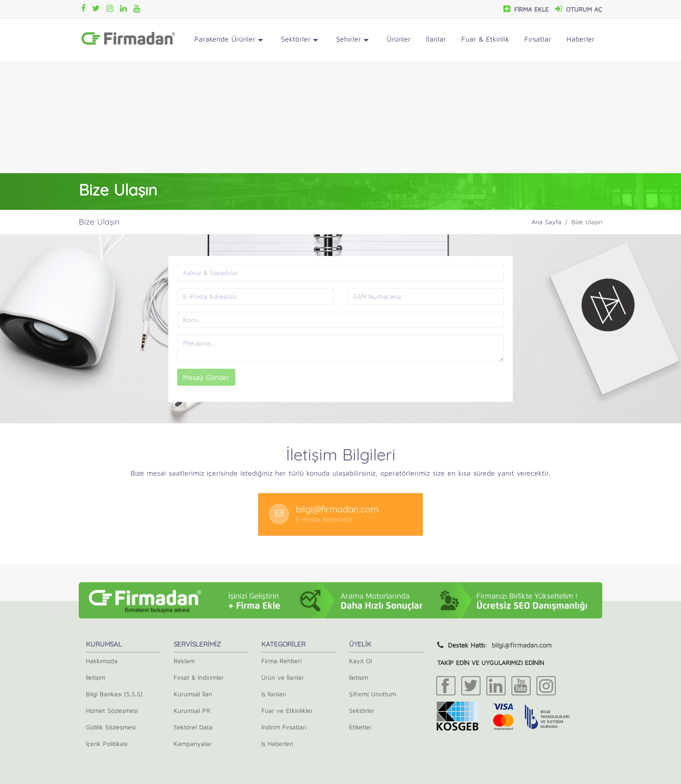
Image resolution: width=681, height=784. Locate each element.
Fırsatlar (538, 39)
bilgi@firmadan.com (522, 645)
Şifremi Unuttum (372, 694)
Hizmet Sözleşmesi (112, 710)
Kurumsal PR (192, 710)
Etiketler (360, 727)
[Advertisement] (340, 117)
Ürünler (399, 39)
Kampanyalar (193, 744)
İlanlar (436, 39)
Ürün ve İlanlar (283, 677)
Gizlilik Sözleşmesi (111, 727)
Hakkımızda (102, 661)
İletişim (96, 677)
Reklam (184, 661)
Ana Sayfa (547, 222)
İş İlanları (274, 694)
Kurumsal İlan (193, 694)
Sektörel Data (193, 727)
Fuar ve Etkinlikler (287, 710)
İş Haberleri (277, 744)
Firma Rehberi (281, 661)
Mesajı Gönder (206, 377)
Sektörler (299, 40)
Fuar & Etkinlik (485, 39)
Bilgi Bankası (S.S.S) (114, 694)
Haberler (581, 39)
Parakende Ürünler (228, 40)
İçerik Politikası (107, 744)
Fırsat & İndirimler (199, 677)
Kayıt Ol (360, 661)
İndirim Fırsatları (284, 727)
